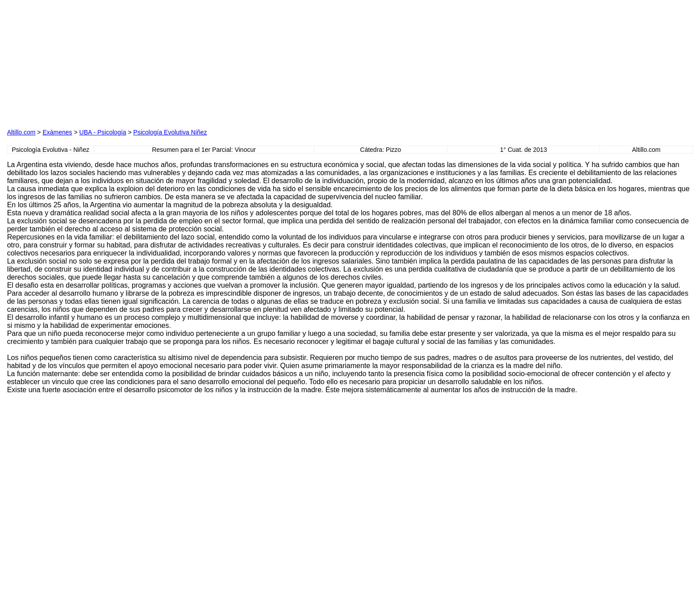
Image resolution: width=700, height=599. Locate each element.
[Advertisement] (249, 63)
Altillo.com (21, 132)
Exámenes (57, 132)
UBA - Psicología (103, 132)
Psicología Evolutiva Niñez (170, 132)
